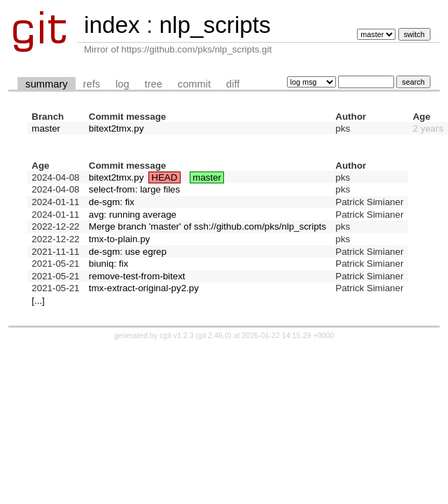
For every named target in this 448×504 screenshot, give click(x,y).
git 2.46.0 (213, 335)
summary (46, 84)
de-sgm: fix (112, 202)
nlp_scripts (215, 25)
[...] (38, 301)
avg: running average (133, 215)
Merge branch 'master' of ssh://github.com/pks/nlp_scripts (208, 226)
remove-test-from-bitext (137, 276)
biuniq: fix (108, 264)
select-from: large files (134, 189)
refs (92, 84)
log (122, 84)
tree (154, 84)
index (112, 25)
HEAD (164, 177)
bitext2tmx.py (117, 128)
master (46, 128)
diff (233, 84)
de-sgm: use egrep (128, 252)
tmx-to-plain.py (119, 239)
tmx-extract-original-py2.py (144, 288)
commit (194, 84)
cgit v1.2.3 (177, 335)
